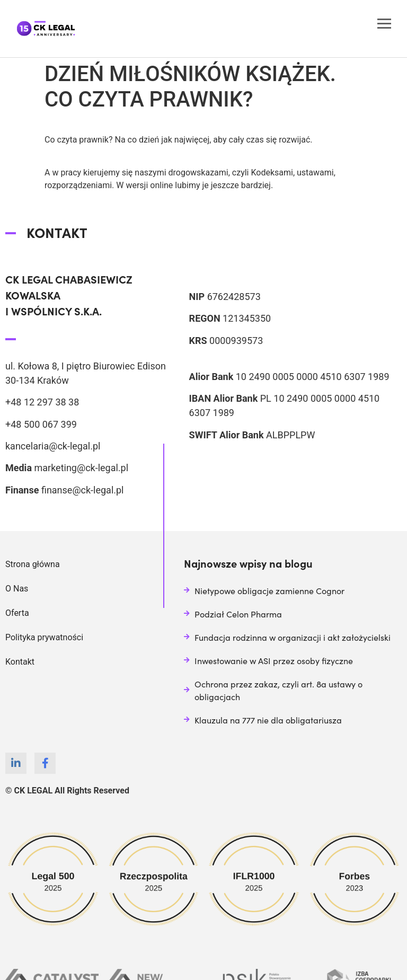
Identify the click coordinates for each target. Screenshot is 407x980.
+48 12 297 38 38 (42, 402)
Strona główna (33, 564)
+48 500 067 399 (41, 424)
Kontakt (20, 662)
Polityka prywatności (44, 637)
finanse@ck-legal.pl (83, 490)
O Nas (17, 589)
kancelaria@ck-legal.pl (53, 446)
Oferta (17, 613)
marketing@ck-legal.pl (81, 468)
